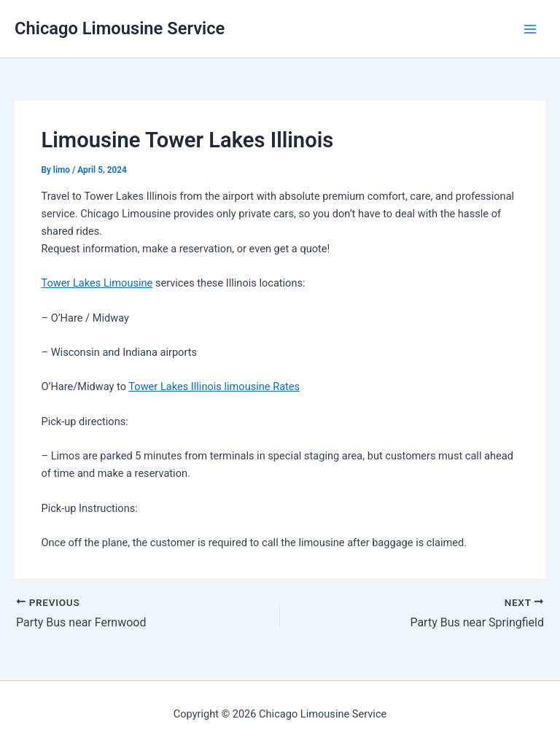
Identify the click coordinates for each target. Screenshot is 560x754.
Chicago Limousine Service (120, 28)
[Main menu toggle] (530, 29)
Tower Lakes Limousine (97, 283)
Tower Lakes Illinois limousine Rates (214, 386)
